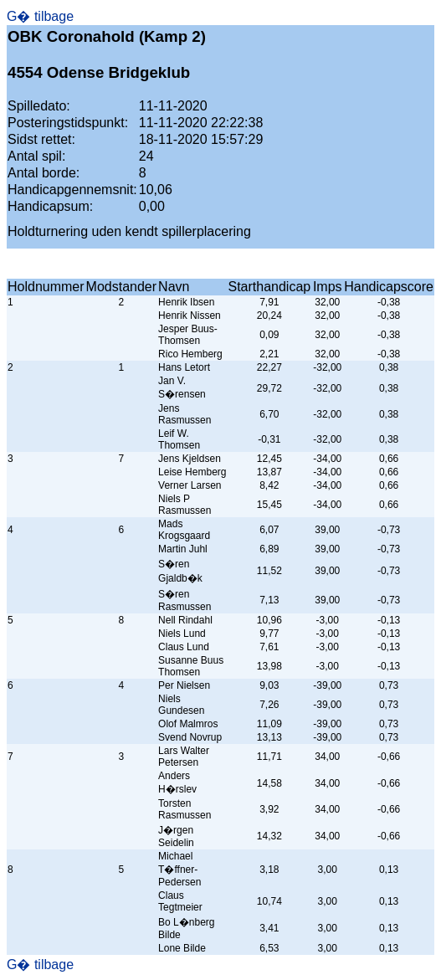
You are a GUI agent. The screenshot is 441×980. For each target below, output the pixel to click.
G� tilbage (40, 16)
